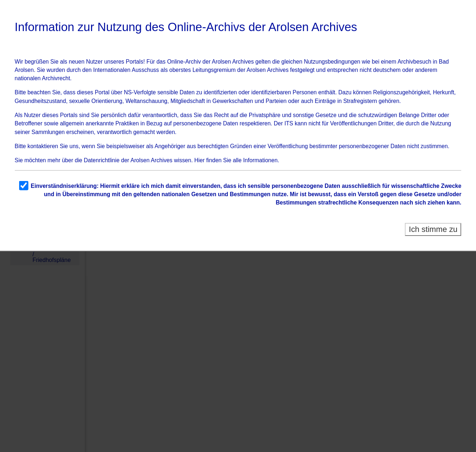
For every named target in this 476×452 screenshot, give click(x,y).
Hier (200, 160)
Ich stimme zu (433, 229)
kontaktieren (43, 146)
